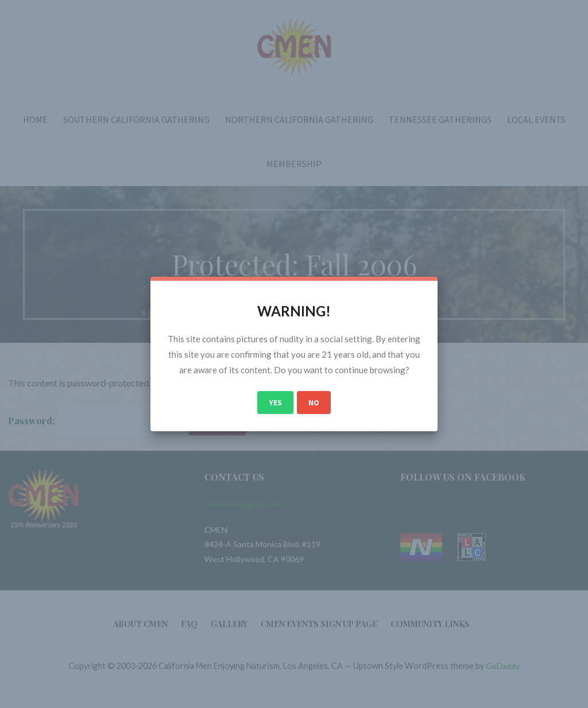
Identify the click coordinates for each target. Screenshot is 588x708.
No (314, 403)
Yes (275, 403)
